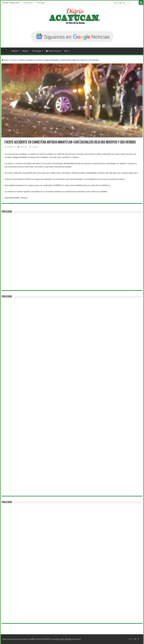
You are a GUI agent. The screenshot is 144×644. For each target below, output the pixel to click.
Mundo (15, 51)
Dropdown (28, 3)
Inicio (6, 51)
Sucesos (14, 60)
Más (66, 51)
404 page (41, 3)
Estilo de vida (53, 51)
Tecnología (36, 51)
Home (5, 60)
